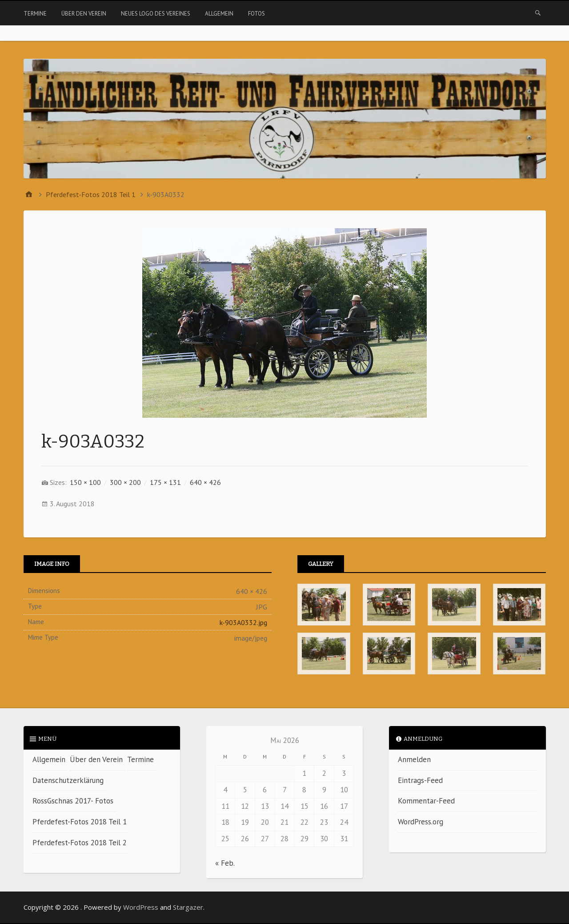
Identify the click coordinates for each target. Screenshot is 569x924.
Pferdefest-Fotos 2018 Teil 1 (80, 822)
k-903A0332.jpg (243, 622)
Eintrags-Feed (420, 780)
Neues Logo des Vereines (156, 14)
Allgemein (219, 14)
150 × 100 (85, 482)
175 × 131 (165, 482)
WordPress (141, 907)
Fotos (256, 14)
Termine (35, 14)
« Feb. (225, 863)
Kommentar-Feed (426, 801)
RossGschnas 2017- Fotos (73, 801)
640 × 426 (205, 482)
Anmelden (414, 759)
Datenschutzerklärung (68, 780)
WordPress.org (421, 822)
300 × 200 (125, 482)
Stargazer (188, 907)
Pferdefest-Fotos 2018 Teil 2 (80, 843)
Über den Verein (84, 14)
